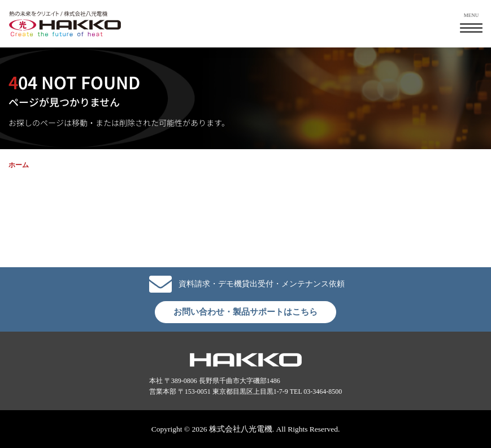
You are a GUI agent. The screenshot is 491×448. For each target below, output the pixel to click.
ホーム (19, 165)
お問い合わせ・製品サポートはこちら (246, 312)
